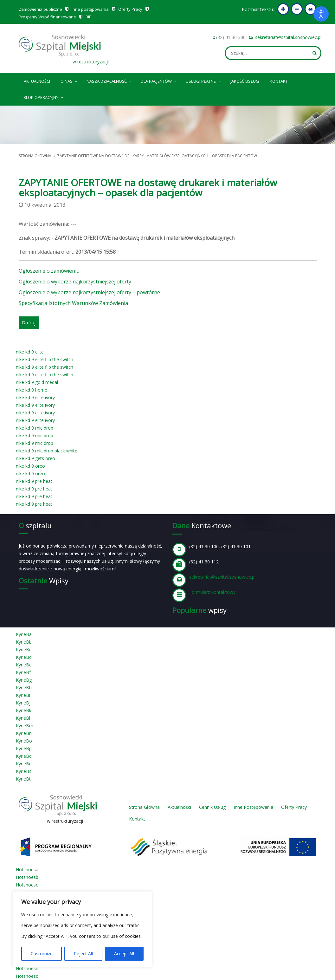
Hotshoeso (27, 976)
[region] (82, 929)
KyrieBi (23, 695)
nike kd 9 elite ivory (35, 397)
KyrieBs (24, 771)
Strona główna (35, 156)
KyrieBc (24, 649)
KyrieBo (24, 741)
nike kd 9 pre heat (34, 481)
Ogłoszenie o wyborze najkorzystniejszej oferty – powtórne (89, 292)
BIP (89, 17)
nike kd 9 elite (30, 352)
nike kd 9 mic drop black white (47, 451)
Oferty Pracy (130, 9)
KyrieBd (24, 657)
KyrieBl (23, 718)
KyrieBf (23, 672)
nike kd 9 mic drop (35, 428)
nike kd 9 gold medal (37, 382)
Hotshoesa (27, 870)
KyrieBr (23, 764)
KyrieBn (24, 733)
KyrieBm (25, 726)
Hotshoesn (27, 968)
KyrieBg (24, 680)
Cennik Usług (212, 807)
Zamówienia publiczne (40, 9)
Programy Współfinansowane (47, 17)
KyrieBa (24, 634)
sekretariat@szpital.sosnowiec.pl (288, 37)
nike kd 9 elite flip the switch (45, 359)
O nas (69, 80)
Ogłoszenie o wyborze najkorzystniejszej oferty (75, 282)
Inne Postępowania (253, 807)
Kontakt (279, 81)
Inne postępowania (90, 9)
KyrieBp (24, 748)
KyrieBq (24, 756)
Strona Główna (144, 807)
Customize (42, 954)
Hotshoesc (27, 885)
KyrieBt (23, 779)
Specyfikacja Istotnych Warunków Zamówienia (73, 303)
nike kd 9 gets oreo (35, 458)
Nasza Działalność (110, 80)
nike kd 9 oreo (30, 466)
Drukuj (29, 323)
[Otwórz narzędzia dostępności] (321, 14)
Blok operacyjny (44, 96)
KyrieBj (23, 703)
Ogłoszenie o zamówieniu (49, 271)
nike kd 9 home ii (33, 390)
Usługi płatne (204, 80)
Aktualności (37, 81)
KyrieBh (24, 688)
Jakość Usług (245, 81)
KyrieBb (24, 642)
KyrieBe (24, 665)
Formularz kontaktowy (212, 592)
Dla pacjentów (159, 80)
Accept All (124, 954)
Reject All (83, 954)
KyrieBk (24, 710)
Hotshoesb (27, 877)
